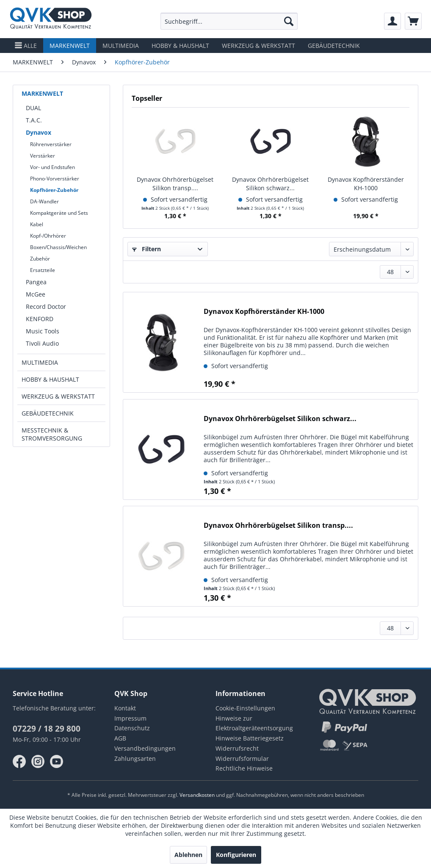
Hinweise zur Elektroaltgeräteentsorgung (254, 723)
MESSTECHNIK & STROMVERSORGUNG (52, 434)
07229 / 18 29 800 (47, 729)
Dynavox (39, 132)
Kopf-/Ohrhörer (48, 236)
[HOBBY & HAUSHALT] (180, 46)
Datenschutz (132, 728)
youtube (57, 762)
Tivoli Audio (42, 343)
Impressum (130, 718)
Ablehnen (188, 855)
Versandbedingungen (145, 748)
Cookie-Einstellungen (245, 708)
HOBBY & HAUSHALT (50, 379)
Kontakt (125, 708)
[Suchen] (289, 21)
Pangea (36, 282)
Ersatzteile (43, 270)
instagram (38, 762)
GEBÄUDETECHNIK (48, 413)
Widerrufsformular (242, 758)
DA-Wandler (44, 201)
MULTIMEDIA (40, 362)
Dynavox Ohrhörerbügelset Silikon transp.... (175, 184)
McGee (36, 294)
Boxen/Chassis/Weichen (58, 247)
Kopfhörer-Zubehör (54, 190)
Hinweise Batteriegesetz (250, 738)
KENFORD (40, 319)
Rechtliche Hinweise (244, 768)
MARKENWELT (42, 93)
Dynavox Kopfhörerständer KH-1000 (366, 184)
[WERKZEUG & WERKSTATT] (258, 46)
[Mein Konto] (392, 21)
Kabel (37, 224)
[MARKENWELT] (70, 46)
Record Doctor (46, 306)
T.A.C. (34, 120)
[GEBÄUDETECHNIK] (334, 46)
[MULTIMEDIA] (121, 46)
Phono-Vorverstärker (55, 179)
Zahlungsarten (135, 758)
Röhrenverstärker (51, 144)
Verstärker (43, 156)
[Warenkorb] (413, 21)
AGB (120, 738)
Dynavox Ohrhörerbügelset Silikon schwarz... (270, 184)
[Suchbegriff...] (229, 21)
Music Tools (43, 331)
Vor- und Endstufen (52, 167)
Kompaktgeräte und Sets (59, 213)
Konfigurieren (236, 855)
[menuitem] (229, 21)
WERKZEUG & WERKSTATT (58, 396)
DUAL (33, 108)
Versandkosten (197, 795)
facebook (19, 762)
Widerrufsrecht (237, 748)
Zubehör (40, 259)
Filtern (146, 249)
